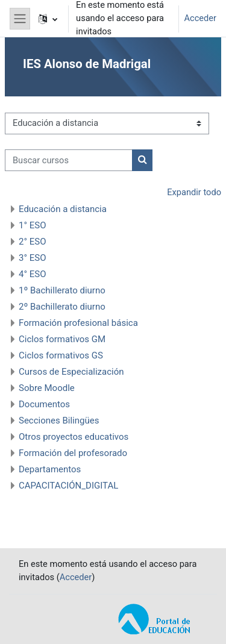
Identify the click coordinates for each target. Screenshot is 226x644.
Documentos (44, 404)
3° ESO (33, 258)
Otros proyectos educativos (74, 437)
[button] (48, 19)
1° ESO (33, 225)
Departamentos (50, 469)
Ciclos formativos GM (62, 339)
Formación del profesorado (73, 453)
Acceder (200, 18)
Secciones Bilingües (59, 420)
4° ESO (33, 274)
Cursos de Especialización (71, 372)
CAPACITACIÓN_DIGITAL (68, 486)
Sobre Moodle (47, 388)
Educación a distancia (63, 209)
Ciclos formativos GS (61, 355)
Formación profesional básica (78, 323)
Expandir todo (194, 192)
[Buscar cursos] (69, 160)
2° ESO (33, 242)
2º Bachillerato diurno (62, 307)
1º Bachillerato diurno (62, 290)
